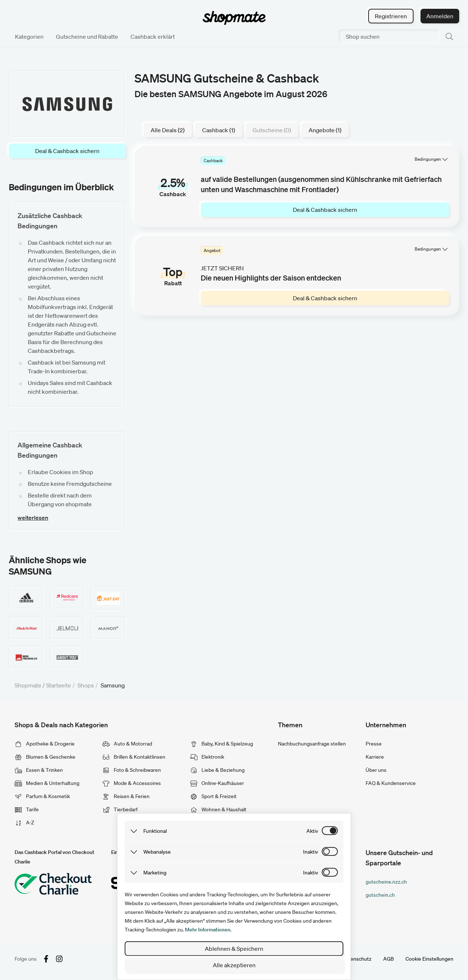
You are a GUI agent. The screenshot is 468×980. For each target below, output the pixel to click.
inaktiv (311, 852)
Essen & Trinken (39, 770)
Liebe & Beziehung (217, 770)
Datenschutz (357, 959)
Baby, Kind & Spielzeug (222, 744)
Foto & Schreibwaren (132, 770)
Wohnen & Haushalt (218, 809)
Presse (374, 744)
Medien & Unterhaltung (47, 783)
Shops (86, 685)
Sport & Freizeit (213, 796)
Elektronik (207, 757)
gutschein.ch (380, 895)
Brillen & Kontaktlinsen (134, 757)
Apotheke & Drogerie (45, 744)
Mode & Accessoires (132, 783)
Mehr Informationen (208, 930)
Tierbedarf (120, 809)
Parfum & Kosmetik (42, 796)
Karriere (375, 757)
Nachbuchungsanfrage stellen (312, 744)
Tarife (27, 809)
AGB (388, 959)
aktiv (312, 831)
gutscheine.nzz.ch (386, 882)
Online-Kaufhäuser (217, 783)
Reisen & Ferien (126, 796)
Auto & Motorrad (127, 744)
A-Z (24, 823)
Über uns (376, 770)
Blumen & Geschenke (45, 757)
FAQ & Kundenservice (391, 783)
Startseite (58, 685)
